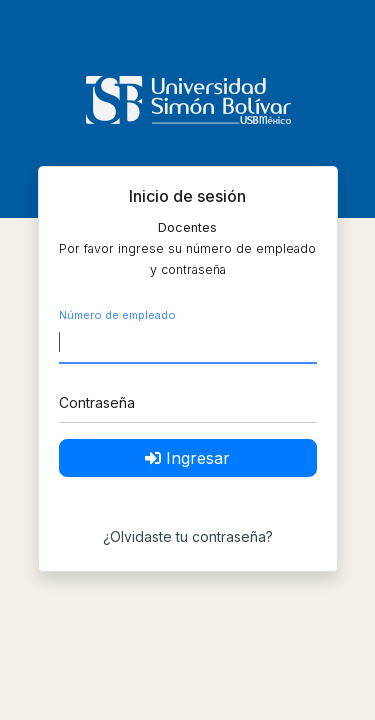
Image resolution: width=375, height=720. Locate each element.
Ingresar (187, 458)
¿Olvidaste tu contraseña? (188, 536)
